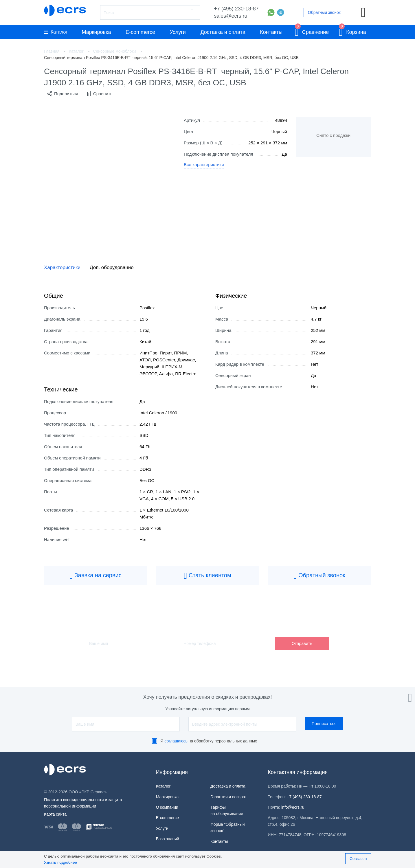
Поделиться (63, 94)
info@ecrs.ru (293, 807)
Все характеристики (204, 164)
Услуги (178, 32)
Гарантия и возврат (229, 797)
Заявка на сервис (96, 576)
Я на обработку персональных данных (209, 741)
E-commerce (140, 32)
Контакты (271, 32)
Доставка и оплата (223, 32)
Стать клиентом (207, 576)
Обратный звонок (324, 12)
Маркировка (96, 32)
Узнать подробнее (60, 862)
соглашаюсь (176, 741)
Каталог (56, 32)
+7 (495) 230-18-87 (236, 9)
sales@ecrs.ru (231, 16)
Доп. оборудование (112, 267)
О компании (167, 807)
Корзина (352, 31)
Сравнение (312, 31)
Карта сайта (55, 814)
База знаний (168, 839)
